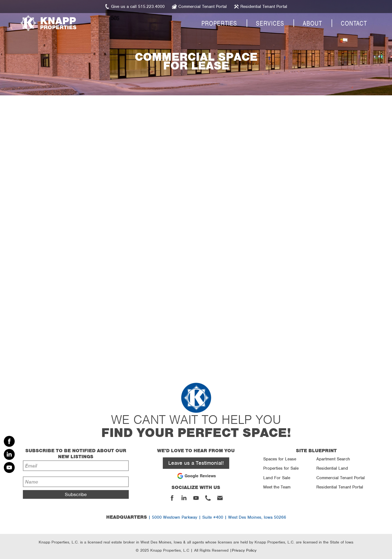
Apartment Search (333, 459)
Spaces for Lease (280, 459)
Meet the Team (277, 487)
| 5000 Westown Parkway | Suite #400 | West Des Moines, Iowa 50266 (196, 517)
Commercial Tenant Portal (341, 478)
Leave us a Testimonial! (196, 463)
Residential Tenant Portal (340, 487)
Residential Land (332, 468)
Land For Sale (277, 478)
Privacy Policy (244, 550)
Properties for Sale (281, 468)
